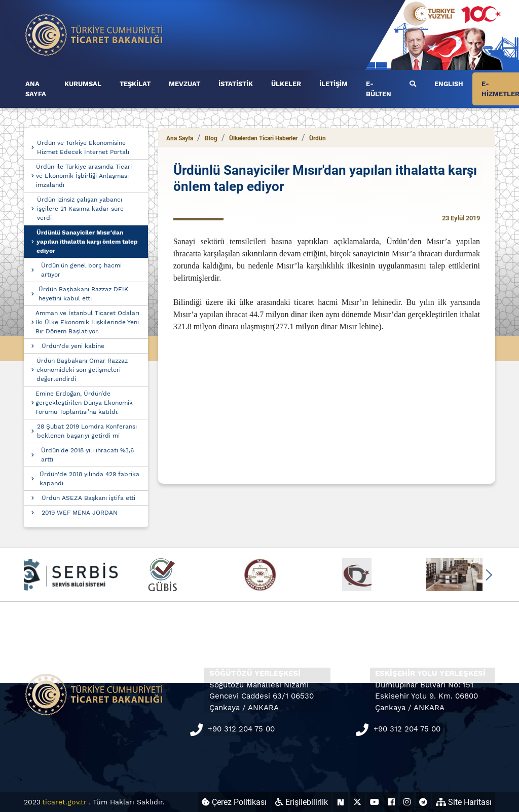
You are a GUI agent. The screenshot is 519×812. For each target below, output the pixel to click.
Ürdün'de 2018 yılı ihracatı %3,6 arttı (87, 455)
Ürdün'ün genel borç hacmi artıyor (81, 270)
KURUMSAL (83, 84)
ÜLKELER (286, 84)
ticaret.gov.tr (64, 802)
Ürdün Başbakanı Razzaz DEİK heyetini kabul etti (83, 294)
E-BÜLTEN (379, 89)
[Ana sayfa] (94, 34)
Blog (211, 138)
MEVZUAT (184, 84)
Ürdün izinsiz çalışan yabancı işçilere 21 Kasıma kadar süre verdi (80, 209)
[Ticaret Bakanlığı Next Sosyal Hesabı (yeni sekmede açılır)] (341, 802)
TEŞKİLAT (135, 84)
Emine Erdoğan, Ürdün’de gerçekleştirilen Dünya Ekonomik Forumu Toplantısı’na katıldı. (84, 403)
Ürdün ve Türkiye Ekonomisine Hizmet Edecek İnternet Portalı (83, 147)
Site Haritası (464, 802)
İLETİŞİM (333, 84)
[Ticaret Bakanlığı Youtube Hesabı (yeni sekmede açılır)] (375, 802)
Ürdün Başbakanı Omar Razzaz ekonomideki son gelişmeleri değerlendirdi (82, 370)
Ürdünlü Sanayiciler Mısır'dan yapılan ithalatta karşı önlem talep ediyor (87, 242)
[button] (488, 575)
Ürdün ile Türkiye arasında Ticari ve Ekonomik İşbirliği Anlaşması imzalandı (84, 176)
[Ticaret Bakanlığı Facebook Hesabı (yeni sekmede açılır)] (391, 802)
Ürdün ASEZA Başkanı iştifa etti (88, 498)
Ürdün (318, 138)
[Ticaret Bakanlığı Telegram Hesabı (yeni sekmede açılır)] (423, 802)
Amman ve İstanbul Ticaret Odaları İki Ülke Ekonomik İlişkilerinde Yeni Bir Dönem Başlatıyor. (87, 322)
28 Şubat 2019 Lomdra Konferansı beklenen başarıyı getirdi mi (87, 431)
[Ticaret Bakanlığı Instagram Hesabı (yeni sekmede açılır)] (407, 802)
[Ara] (413, 84)
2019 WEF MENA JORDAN (80, 513)
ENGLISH (449, 84)
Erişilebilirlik (302, 802)
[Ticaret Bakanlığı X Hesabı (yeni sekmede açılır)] (357, 802)
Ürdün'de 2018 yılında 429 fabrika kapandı (89, 479)
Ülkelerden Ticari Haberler (263, 138)
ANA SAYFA (36, 89)
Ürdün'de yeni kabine (73, 346)
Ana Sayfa (180, 138)
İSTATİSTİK (236, 84)
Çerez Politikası (234, 802)
